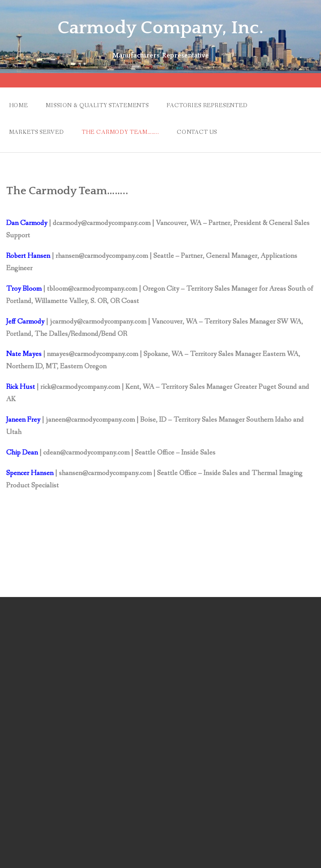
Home (18, 106)
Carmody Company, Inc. (160, 28)
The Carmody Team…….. (120, 132)
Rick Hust (21, 387)
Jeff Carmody (26, 322)
